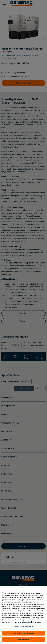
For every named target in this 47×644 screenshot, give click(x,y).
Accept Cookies (23, 640)
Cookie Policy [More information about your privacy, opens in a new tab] (27, 622)
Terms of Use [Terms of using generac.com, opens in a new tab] (36, 622)
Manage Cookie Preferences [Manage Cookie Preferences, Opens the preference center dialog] (24, 627)
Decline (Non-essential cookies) (24, 633)
